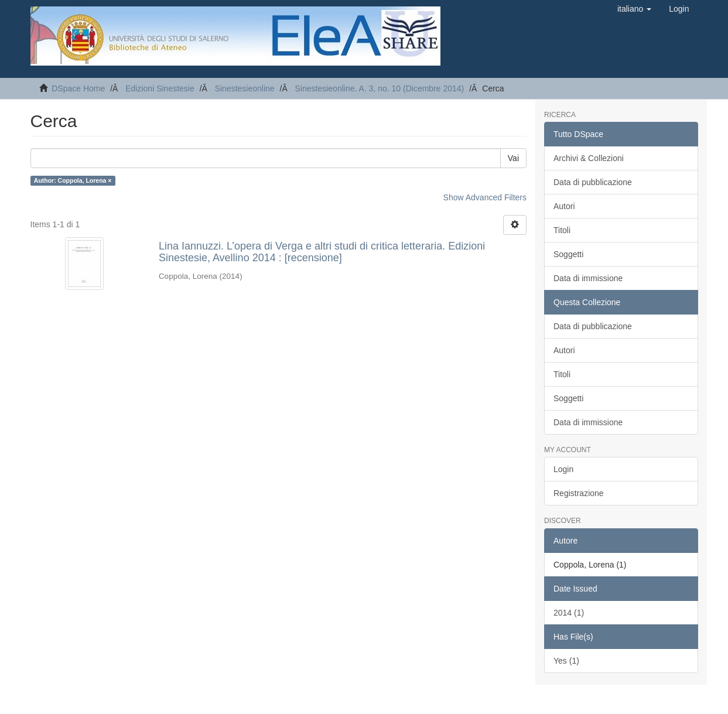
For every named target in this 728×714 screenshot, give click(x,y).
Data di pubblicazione (593, 182)
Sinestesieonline (245, 88)
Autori (564, 206)
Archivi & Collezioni (589, 158)
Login (563, 469)
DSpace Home (78, 88)
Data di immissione (588, 278)
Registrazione (579, 493)
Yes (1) (566, 661)
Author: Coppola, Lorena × (73, 180)
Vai (513, 158)
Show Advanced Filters (485, 197)
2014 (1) (569, 613)
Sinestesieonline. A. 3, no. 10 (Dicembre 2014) (380, 88)
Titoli (562, 230)
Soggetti (568, 254)
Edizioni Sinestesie (160, 88)
